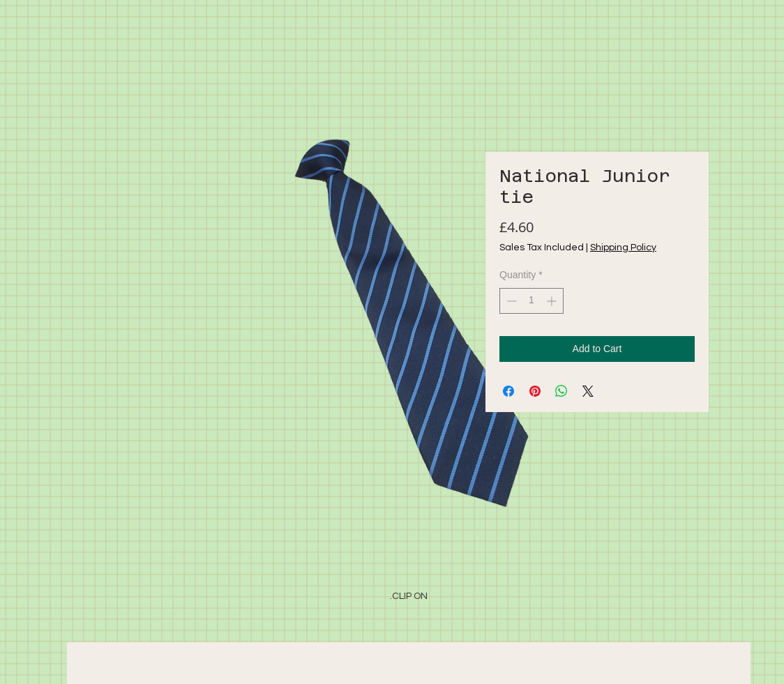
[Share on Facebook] (508, 391)
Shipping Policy (623, 248)
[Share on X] (588, 391)
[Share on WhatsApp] (561, 391)
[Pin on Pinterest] (535, 391)
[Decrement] (510, 301)
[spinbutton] (532, 301)
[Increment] (553, 301)
